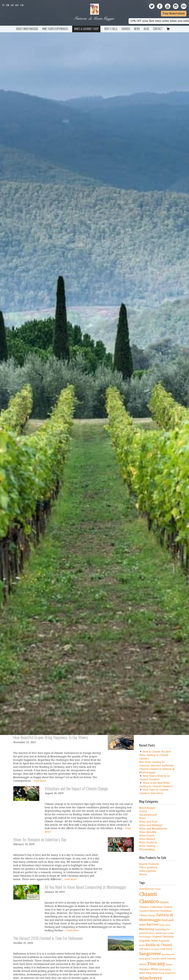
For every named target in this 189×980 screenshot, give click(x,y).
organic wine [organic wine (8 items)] (149, 940)
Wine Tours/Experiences (55, 29)
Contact (158, 29)
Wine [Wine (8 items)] (155, 969)
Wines (143, 874)
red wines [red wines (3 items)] (155, 949)
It (3, 5)
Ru (17, 5)
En (8, 5)
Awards (126, 29)
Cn (22, 5)
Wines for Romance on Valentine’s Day (40, 839)
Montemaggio (147, 808)
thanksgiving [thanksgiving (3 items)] (145, 959)
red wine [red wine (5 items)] (145, 949)
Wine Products (148, 842)
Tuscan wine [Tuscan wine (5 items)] (159, 958)
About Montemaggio (27, 29)
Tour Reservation (174, 14)
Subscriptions (148, 871)
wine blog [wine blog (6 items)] (145, 973)
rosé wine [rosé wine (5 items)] (166, 949)
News (137, 29)
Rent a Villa (111, 29)
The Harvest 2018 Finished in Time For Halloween (48, 938)
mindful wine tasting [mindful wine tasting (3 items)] (165, 933)
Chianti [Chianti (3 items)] (158, 889)
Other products (148, 867)
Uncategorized (148, 815)
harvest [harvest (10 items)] (153, 924)
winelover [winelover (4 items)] (170, 973)
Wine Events (147, 836)
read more (40, 781)
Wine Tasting (147, 846)
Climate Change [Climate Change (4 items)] (147, 915)
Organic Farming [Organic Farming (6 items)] (163, 936)
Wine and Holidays (151, 825)
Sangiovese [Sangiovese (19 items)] (150, 954)
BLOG (146, 29)
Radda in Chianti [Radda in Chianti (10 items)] (159, 945)
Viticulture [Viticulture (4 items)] (145, 969)
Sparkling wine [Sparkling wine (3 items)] (168, 954)
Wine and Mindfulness (153, 829)
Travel (143, 811)
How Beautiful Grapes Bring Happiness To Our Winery (51, 737)
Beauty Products (149, 864)
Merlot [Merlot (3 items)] (152, 933)
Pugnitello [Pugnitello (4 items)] (164, 941)
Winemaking (147, 849)
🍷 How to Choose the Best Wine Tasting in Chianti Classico (155, 755)
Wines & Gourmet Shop (86, 29)
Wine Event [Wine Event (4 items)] (158, 973)
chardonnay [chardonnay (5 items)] (147, 889)
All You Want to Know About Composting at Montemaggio (85, 887)
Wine (142, 818)
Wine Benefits (148, 832)
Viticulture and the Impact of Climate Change (76, 788)
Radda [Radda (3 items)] (142, 945)
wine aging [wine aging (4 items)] (165, 969)
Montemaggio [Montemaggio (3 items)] (145, 937)
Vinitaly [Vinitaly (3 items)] (169, 965)
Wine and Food (148, 822)
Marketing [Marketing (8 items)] (147, 929)
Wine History (147, 839)
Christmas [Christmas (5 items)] (165, 911)
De (12, 5)
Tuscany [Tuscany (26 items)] (156, 964)
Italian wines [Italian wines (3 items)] (165, 925)
